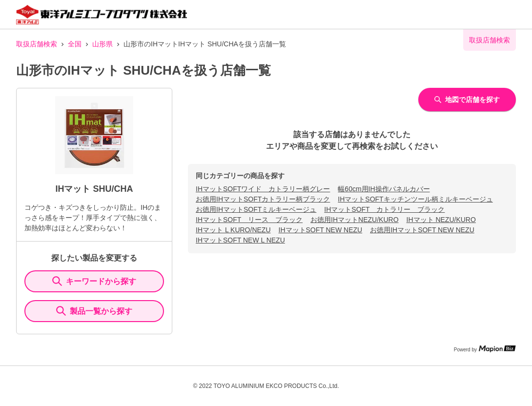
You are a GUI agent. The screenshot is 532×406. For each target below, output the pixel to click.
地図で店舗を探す (467, 100)
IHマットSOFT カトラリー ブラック (384, 209)
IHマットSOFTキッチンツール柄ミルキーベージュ (415, 199)
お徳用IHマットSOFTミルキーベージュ (256, 209)
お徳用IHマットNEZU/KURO (354, 220)
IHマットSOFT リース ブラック (249, 220)
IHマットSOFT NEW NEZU (321, 230)
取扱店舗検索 (37, 44)
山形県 (102, 44)
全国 (75, 44)
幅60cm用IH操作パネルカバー (384, 189)
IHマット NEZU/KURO (441, 220)
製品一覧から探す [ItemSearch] (94, 311)
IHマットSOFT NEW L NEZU (240, 240)
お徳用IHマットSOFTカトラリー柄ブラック (263, 199)
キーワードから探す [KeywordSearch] (94, 281)
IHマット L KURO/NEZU (233, 230)
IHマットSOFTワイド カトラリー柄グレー (263, 189)
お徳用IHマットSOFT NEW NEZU (422, 230)
